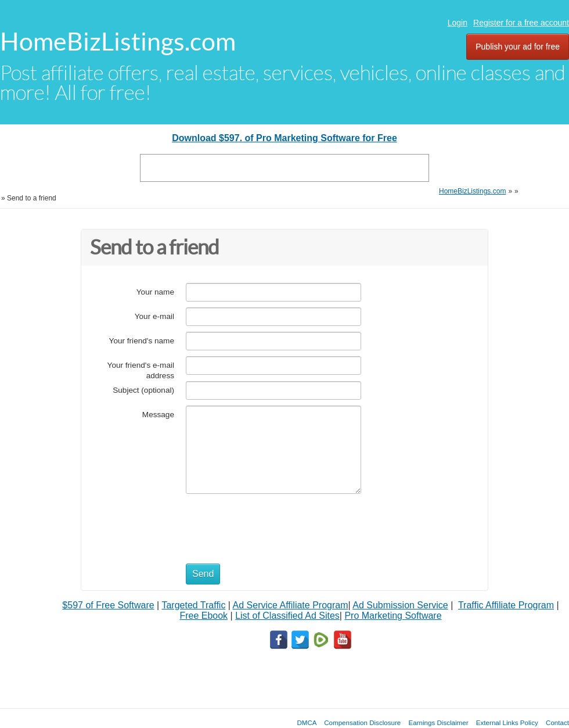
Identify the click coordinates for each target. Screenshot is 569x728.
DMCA (307, 722)
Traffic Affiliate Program (506, 605)
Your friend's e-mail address (141, 370)
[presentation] (274, 523)
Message (158, 415)
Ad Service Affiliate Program (291, 605)
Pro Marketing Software (393, 616)
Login (458, 23)
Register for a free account (521, 23)
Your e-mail (154, 316)
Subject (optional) (143, 390)
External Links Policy (507, 722)
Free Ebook (204, 616)
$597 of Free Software (108, 605)
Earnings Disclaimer (439, 722)
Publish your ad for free (518, 46)
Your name (155, 292)
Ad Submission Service (400, 605)
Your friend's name (142, 341)
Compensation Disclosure (362, 722)
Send (203, 574)
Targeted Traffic (193, 605)
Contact (557, 722)
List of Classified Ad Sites (287, 616)
